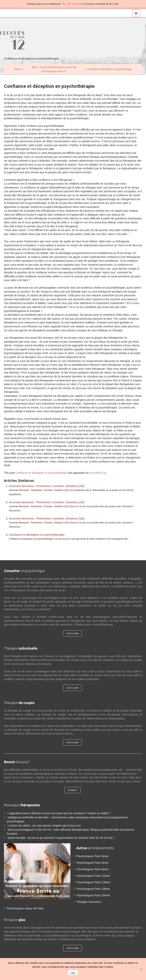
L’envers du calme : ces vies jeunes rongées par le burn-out (44, 826)
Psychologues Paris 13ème (93, 882)
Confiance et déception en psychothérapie (41, 473)
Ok (73, 973)
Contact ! (72, 790)
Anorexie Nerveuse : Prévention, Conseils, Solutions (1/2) (47, 502)
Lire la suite (73, 633)
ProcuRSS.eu (98, 473)
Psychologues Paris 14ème (93, 889)
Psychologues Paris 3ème (92, 856)
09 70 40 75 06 (73, 4)
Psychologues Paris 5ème (92, 869)
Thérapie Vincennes (89, 902)
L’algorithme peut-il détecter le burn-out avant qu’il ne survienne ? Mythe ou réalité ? (59, 813)
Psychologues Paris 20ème (93, 895)
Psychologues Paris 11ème (93, 876)
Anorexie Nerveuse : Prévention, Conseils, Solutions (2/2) (47, 486)
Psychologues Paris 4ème (92, 863)
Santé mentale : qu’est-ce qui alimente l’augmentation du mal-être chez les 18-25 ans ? (61, 838)
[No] (141, 969)
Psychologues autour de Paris (25, 908)
